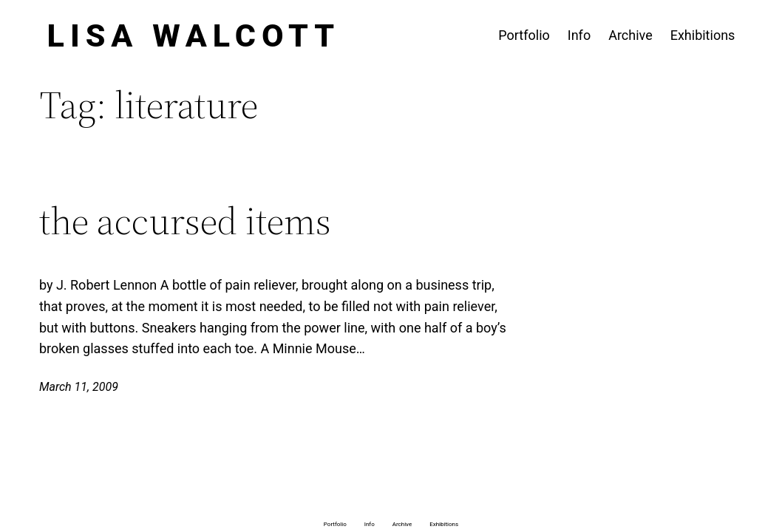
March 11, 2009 (79, 387)
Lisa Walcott (194, 35)
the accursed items (185, 221)
